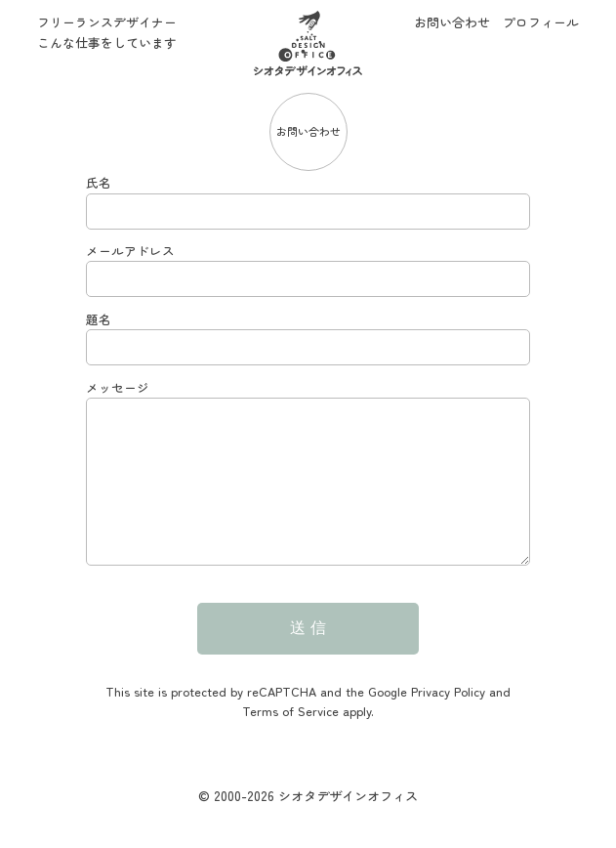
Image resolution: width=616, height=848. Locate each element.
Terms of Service (290, 740)
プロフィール (541, 22)
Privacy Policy (448, 721)
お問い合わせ (452, 22)
